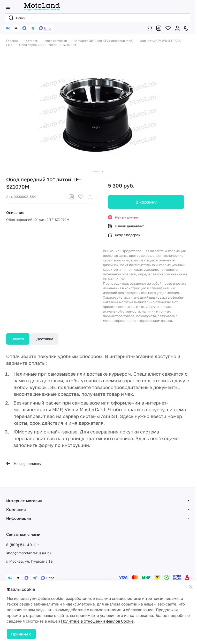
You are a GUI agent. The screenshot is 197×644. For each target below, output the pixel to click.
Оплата (18, 339)
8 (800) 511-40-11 (21, 545)
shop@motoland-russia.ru (28, 553)
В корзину (146, 202)
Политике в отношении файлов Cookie (97, 621)
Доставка (45, 339)
